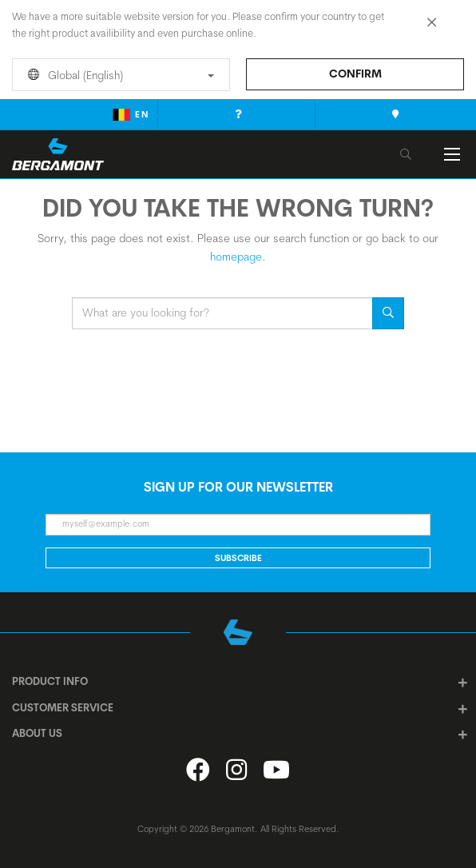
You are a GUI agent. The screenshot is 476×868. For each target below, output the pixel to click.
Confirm (355, 74)
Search (388, 313)
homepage (236, 257)
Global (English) (118, 75)
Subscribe (238, 558)
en (130, 114)
